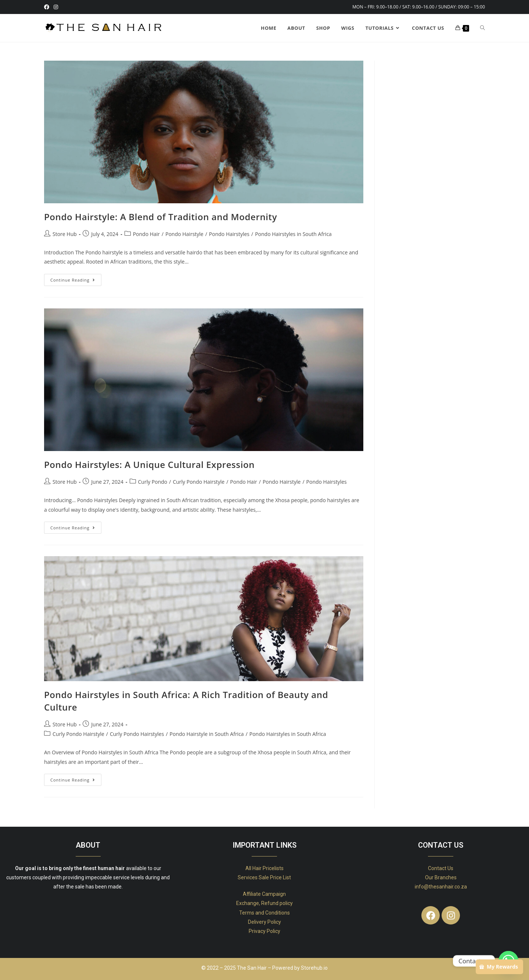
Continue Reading (76, 278)
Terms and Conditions (264, 913)
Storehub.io (314, 968)
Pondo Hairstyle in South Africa (207, 734)
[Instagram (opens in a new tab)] (56, 7)
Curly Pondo (153, 482)
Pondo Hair (146, 234)
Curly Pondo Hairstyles (137, 734)
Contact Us (441, 868)
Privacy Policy (264, 931)
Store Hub (65, 234)
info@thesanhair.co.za (441, 887)
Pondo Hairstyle (184, 234)
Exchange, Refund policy (264, 903)
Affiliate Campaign (264, 894)
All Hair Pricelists (264, 868)
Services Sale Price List (264, 877)
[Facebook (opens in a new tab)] (48, 7)
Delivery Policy (264, 922)
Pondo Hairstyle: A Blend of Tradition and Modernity (161, 217)
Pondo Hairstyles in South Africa (293, 234)
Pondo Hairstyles (229, 234)
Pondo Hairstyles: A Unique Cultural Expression (149, 464)
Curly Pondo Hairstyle (199, 482)
